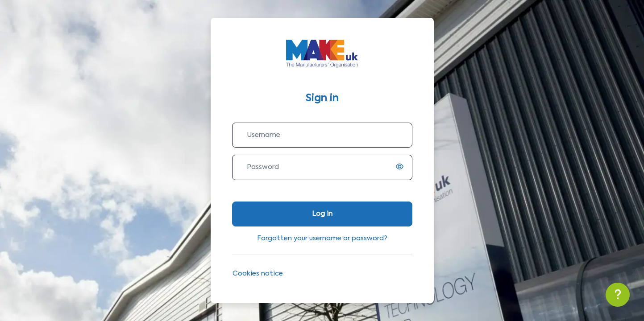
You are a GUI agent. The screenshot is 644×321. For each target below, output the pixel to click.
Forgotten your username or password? (322, 238)
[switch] (402, 168)
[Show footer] (618, 295)
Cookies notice (258, 274)
